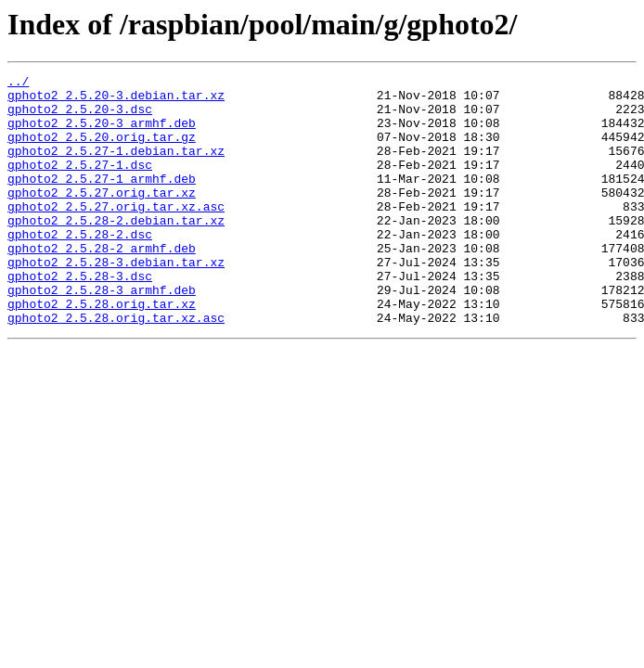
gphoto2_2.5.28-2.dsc (80, 267)
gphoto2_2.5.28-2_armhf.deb (102, 284)
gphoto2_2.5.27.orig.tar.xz (102, 217)
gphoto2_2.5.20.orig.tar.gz (102, 150)
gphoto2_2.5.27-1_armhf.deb (102, 200)
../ (18, 83)
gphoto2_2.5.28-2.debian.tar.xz (116, 250)
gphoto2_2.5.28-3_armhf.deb (102, 334)
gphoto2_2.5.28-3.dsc (80, 317)
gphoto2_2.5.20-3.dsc (80, 117)
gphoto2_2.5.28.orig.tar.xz (102, 351)
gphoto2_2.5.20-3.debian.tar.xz (116, 100)
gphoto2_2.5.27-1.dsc (80, 184)
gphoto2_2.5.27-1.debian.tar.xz (116, 167)
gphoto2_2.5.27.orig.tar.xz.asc (116, 234)
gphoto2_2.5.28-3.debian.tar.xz (116, 301)
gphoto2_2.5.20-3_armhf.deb (102, 134)
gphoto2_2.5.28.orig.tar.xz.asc (116, 367)
